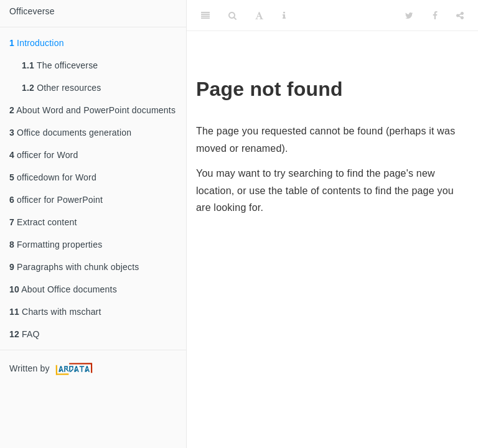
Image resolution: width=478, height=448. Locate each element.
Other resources (62, 88)
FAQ (25, 334)
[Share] (460, 16)
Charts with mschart (55, 312)
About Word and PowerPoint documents (92, 110)
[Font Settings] (259, 16)
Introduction (37, 43)
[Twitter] (409, 16)
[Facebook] (435, 16)
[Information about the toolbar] (284, 16)
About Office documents (63, 289)
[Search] (232, 16)
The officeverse (60, 65)
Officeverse (32, 11)
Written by (53, 369)
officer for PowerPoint (56, 200)
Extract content (43, 222)
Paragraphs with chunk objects (74, 267)
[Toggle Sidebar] (205, 16)
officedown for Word (53, 177)
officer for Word (44, 155)
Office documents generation (70, 133)
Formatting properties (56, 245)
